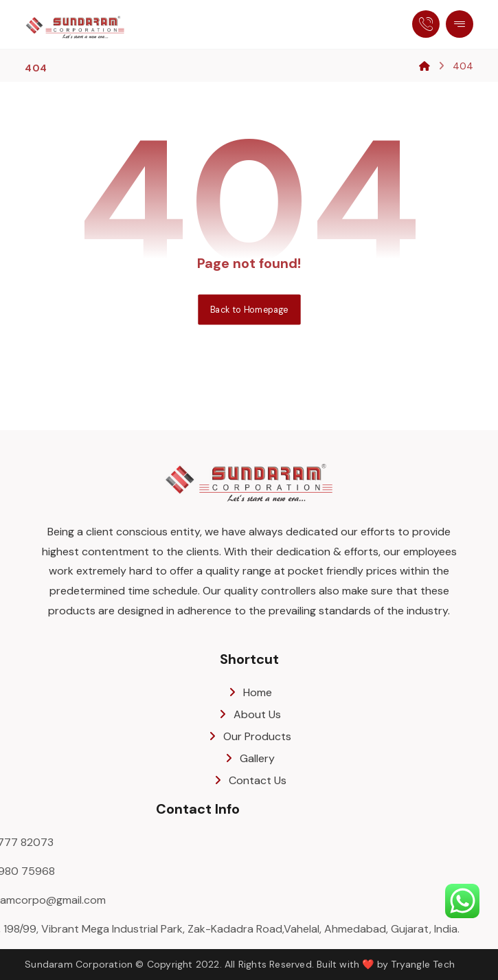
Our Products (249, 736)
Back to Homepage (249, 309)
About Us (249, 714)
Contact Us (249, 780)
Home (249, 692)
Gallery (249, 758)
